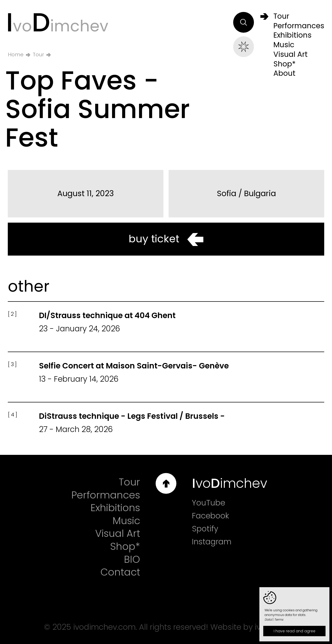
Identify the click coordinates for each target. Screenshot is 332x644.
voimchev (57, 22)
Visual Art (118, 533)
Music (126, 521)
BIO (132, 559)
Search (244, 22)
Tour (38, 54)
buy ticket (166, 239)
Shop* (125, 546)
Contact (120, 572)
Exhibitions (115, 508)
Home (16, 54)
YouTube (209, 503)
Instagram (212, 542)
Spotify (205, 529)
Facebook (210, 516)
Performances (106, 495)
